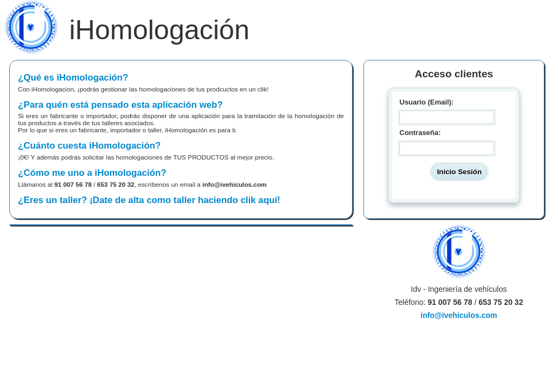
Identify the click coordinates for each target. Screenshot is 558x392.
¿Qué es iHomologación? (181, 82)
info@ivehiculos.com (234, 184)
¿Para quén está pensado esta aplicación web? (181, 117)
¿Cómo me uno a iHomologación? (181, 178)
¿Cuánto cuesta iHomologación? (181, 151)
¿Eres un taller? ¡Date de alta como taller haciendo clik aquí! (149, 200)
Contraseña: (420, 133)
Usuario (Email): (427, 102)
